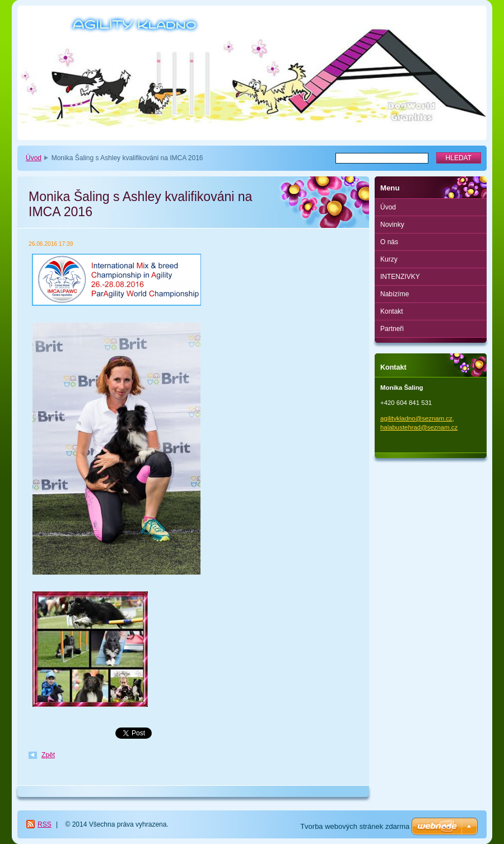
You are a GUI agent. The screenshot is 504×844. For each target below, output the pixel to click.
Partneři (392, 329)
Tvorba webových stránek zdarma (355, 826)
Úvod (34, 158)
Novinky (392, 225)
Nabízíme (395, 294)
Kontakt (392, 311)
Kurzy (389, 259)
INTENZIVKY (400, 277)
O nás (389, 242)
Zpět (48, 755)
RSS (45, 824)
